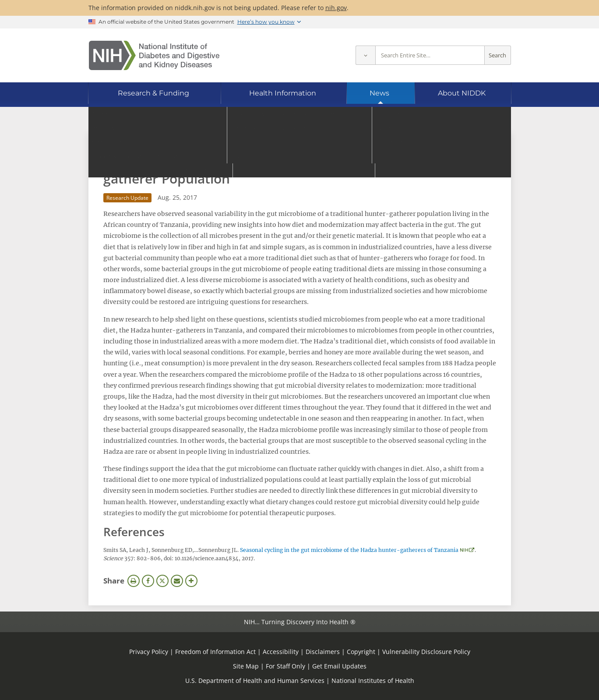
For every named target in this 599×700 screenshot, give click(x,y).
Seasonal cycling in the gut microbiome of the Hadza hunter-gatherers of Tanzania (349, 550)
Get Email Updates (339, 666)
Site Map (246, 666)
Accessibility (281, 652)
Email (177, 581)
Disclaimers (323, 652)
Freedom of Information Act (215, 652)
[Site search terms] (430, 55)
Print (134, 581)
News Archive (132, 143)
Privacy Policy (149, 652)
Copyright (361, 652)
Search (497, 55)
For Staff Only (285, 666)
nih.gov (336, 8)
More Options (191, 581)
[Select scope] (365, 55)
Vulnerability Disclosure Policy (426, 652)
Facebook (148, 581)
